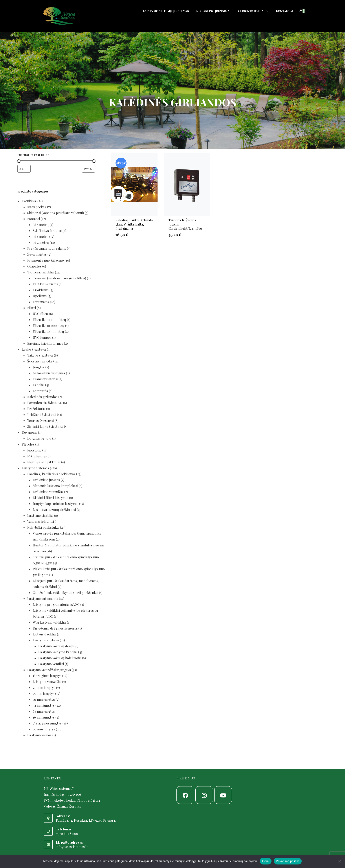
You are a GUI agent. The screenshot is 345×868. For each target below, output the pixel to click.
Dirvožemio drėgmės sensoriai (55, 628)
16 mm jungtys (44, 717)
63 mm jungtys (44, 711)
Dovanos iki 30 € (39, 438)
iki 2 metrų (41, 242)
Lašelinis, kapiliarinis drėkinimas (51, 474)
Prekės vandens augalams (47, 248)
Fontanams (41, 302)
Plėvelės (28, 444)
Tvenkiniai (29, 201)
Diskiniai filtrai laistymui (50, 498)
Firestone (34, 450)
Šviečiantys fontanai (47, 231)
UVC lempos (42, 337)
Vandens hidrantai (41, 521)
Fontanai (34, 219)
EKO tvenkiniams (45, 284)
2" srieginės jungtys (47, 723)
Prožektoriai (36, 409)
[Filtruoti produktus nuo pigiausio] (24, 169)
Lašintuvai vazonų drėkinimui (54, 510)
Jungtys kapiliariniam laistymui (56, 504)
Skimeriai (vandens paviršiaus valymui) (56, 213)
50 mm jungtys (44, 699)
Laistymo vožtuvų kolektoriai (60, 658)
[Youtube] (223, 795)
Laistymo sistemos (35, 468)
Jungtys (39, 367)
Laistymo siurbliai (40, 515)
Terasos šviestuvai (40, 420)
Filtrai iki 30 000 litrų (49, 326)
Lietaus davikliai (44, 634)
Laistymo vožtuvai (46, 640)
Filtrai (32, 308)
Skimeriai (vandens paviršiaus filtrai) (59, 278)
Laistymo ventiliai (51, 664)
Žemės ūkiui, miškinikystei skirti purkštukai (65, 593)
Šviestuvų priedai (40, 361)
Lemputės (40, 391)
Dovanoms (29, 432)
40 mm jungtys (44, 688)
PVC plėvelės (37, 456)
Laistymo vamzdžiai (47, 682)
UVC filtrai (41, 314)
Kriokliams (41, 290)
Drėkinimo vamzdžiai (48, 492)
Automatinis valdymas (49, 373)
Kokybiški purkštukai (43, 527)
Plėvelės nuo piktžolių (44, 462)
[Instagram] (204, 795)
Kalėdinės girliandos (42, 397)
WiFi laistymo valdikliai (49, 622)
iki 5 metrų (41, 225)
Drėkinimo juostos (46, 480)
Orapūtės (34, 266)
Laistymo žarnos (39, 735)
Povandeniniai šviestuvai (45, 403)
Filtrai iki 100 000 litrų (49, 320)
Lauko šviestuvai (34, 349)
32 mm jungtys (44, 705)
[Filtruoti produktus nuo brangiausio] (88, 169)
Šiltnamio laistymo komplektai (55, 486)
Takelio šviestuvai (40, 355)
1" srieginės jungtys (47, 676)
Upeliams (40, 296)
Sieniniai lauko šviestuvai (45, 426)
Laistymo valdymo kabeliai (58, 652)
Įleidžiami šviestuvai (42, 415)
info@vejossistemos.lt (72, 847)
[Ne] (339, 861)
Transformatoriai (45, 379)
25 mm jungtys (44, 693)
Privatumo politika (288, 861)
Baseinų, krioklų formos (45, 343)
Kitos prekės (37, 207)
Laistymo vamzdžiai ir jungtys (49, 670)
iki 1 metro (41, 237)
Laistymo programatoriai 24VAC (56, 604)
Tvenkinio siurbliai (41, 272)
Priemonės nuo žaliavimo (46, 260)
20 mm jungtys (44, 729)
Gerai (266, 861)
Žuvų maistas (37, 254)
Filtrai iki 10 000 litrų (48, 331)
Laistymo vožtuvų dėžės (56, 646)
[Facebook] (185, 795)
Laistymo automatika (43, 599)
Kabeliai (39, 385)
